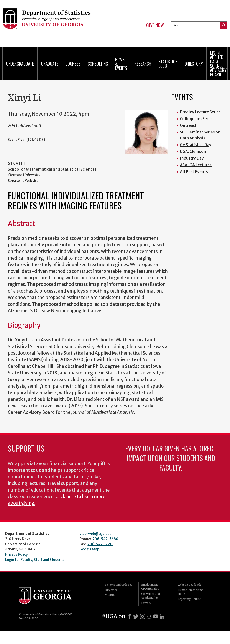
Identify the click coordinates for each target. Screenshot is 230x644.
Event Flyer (17, 140)
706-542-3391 (100, 544)
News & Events (121, 64)
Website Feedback (189, 585)
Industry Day (192, 158)
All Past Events (194, 172)
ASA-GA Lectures (196, 165)
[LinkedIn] (162, 616)
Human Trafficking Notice (190, 592)
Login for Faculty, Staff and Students (35, 560)
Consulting (98, 64)
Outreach (189, 125)
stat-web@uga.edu (95, 534)
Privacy (146, 603)
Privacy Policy (16, 554)
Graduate (50, 64)
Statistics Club (168, 64)
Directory (194, 64)
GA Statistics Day (196, 145)
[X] (136, 616)
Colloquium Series (197, 119)
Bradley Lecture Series (200, 112)
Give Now (155, 25)
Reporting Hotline (189, 599)
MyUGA (110, 595)
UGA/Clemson (193, 151)
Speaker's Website (23, 181)
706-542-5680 (105, 539)
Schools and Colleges (119, 585)
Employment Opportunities (150, 587)
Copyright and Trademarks (151, 596)
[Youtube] (156, 616)
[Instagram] (143, 616)
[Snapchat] (149, 616)
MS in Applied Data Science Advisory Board (218, 64)
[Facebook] (129, 616)
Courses (73, 64)
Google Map (89, 549)
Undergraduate (20, 64)
